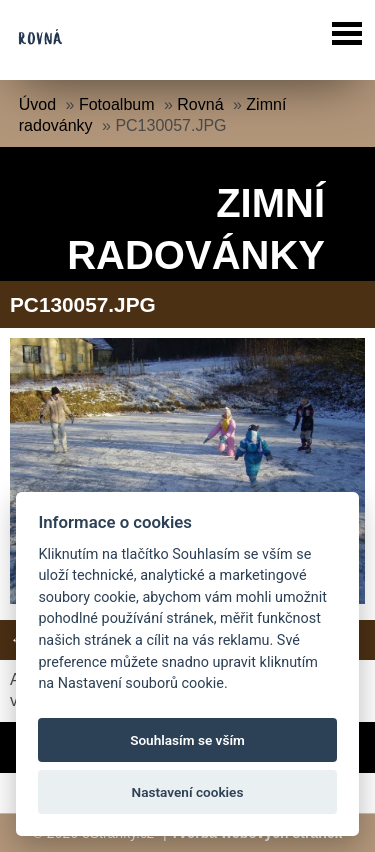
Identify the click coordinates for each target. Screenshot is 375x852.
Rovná (200, 104)
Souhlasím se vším (187, 740)
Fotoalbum (117, 104)
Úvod (37, 104)
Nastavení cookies (188, 792)
